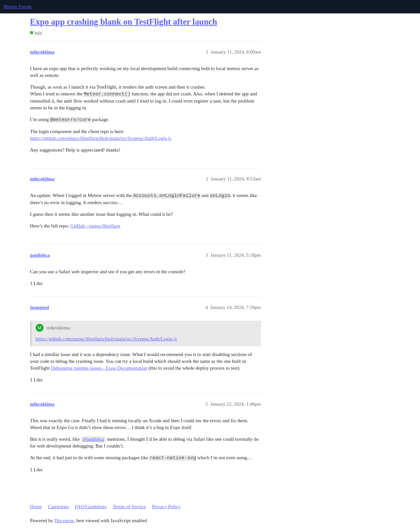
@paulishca (93, 439)
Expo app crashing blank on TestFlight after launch (124, 22)
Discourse (64, 521)
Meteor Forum (17, 6)
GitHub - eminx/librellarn (95, 226)
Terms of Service (129, 507)
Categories (58, 507)
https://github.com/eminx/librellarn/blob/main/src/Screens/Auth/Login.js (101, 138)
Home (36, 507)
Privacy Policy (166, 507)
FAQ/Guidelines (91, 507)
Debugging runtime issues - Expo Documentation (99, 368)
